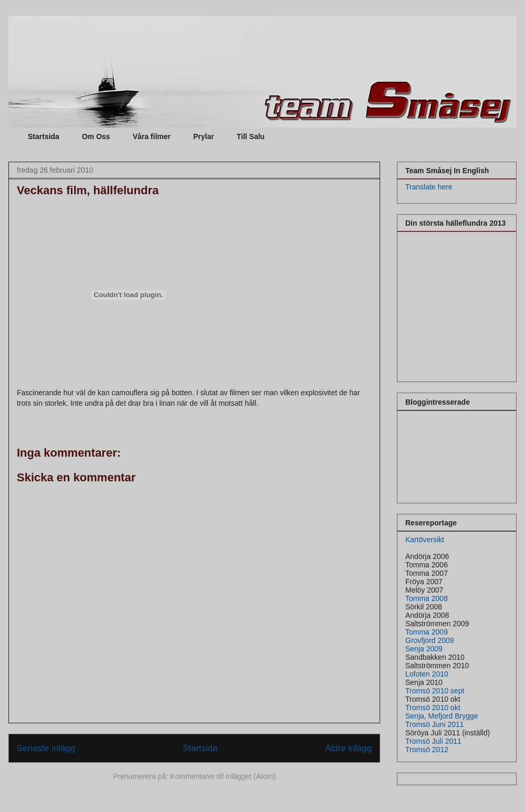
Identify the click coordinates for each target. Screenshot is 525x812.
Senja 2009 (424, 649)
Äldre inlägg (348, 748)
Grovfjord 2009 (430, 640)
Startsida (44, 136)
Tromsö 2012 (427, 750)
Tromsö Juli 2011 (433, 741)
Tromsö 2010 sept (435, 691)
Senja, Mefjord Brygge (442, 716)
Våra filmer (152, 136)
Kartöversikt (425, 540)
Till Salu (251, 136)
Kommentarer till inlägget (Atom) (223, 776)
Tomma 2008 (427, 598)
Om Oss (96, 136)
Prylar (204, 136)
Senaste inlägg (46, 748)
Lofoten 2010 (427, 674)
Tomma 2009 (427, 632)
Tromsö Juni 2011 (435, 724)
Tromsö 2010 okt (433, 708)
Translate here (429, 187)
